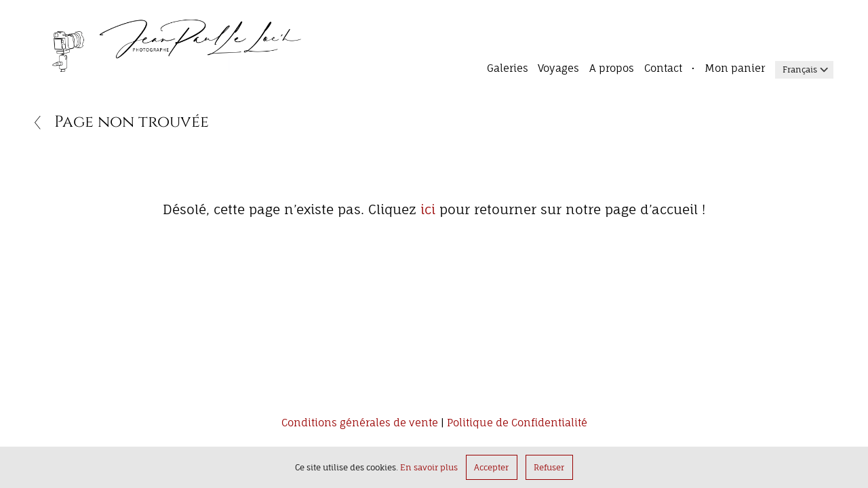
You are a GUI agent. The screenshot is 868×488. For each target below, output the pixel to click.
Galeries (508, 68)
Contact (663, 68)
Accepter (491, 467)
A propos (612, 68)
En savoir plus (429, 467)
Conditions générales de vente (360, 424)
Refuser (549, 467)
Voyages (558, 68)
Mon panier (735, 68)
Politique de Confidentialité (517, 424)
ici (428, 209)
